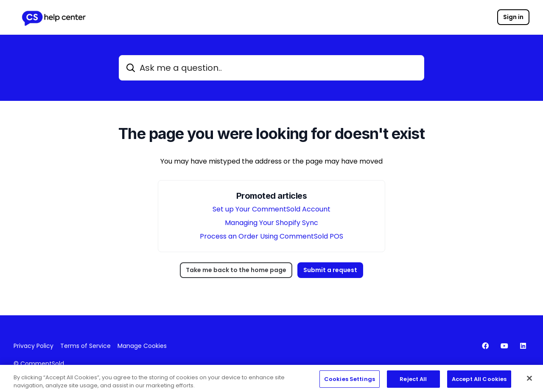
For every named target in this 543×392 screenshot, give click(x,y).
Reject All (413, 381)
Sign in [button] (513, 17)
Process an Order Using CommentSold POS (271, 236)
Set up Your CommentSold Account (271, 209)
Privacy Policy (34, 346)
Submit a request (330, 270)
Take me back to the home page (236, 270)
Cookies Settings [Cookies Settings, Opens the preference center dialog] (350, 381)
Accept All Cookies (479, 381)
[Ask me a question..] (271, 68)
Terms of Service (85, 346)
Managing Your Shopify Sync (271, 223)
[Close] (529, 381)
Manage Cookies (142, 346)
